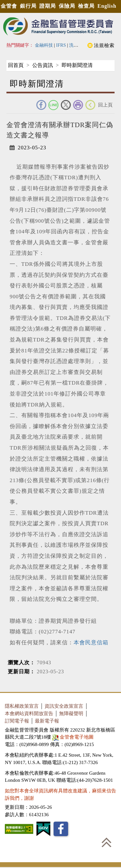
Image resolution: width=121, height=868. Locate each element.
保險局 (67, 6)
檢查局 (86, 6)
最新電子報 (47, 721)
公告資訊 (43, 65)
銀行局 (28, 6)
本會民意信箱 (91, 643)
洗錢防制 (78, 45)
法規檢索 (104, 45)
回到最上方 (106, 842)
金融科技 (44, 45)
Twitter (66, 105)
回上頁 (105, 105)
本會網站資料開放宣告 (29, 713)
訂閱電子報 (17, 721)
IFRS (61, 45)
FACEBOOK (41, 105)
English (107, 6)
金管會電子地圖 (74, 737)
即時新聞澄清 (77, 65)
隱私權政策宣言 (22, 706)
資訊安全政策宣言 (64, 706)
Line (54, 105)
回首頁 (16, 65)
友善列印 (78, 105)
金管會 (9, 6)
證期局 (48, 6)
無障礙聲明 (71, 713)
